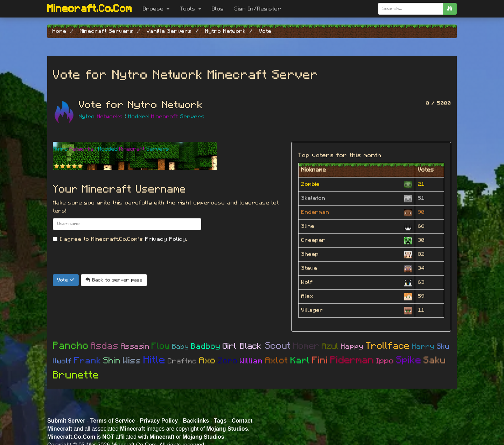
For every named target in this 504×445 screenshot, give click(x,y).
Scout (278, 346)
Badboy (206, 346)
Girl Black (244, 346)
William (251, 361)
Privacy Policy (166, 239)
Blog (218, 9)
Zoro (228, 361)
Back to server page (114, 280)
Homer (306, 346)
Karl (300, 360)
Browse (156, 9)
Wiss (132, 361)
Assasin (135, 346)
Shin (112, 361)
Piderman (352, 360)
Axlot (277, 360)
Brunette (76, 375)
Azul (330, 346)
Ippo (385, 361)
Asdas (105, 346)
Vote (66, 280)
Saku (435, 361)
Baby (181, 347)
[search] (450, 9)
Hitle (155, 360)
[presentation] (106, 260)
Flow (161, 346)
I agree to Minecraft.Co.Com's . (120, 239)
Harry (423, 346)
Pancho (71, 346)
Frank (88, 361)
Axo (208, 360)
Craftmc (182, 361)
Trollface (388, 346)
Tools (191, 9)
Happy (352, 346)
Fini (320, 361)
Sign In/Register (258, 9)
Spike (409, 360)
